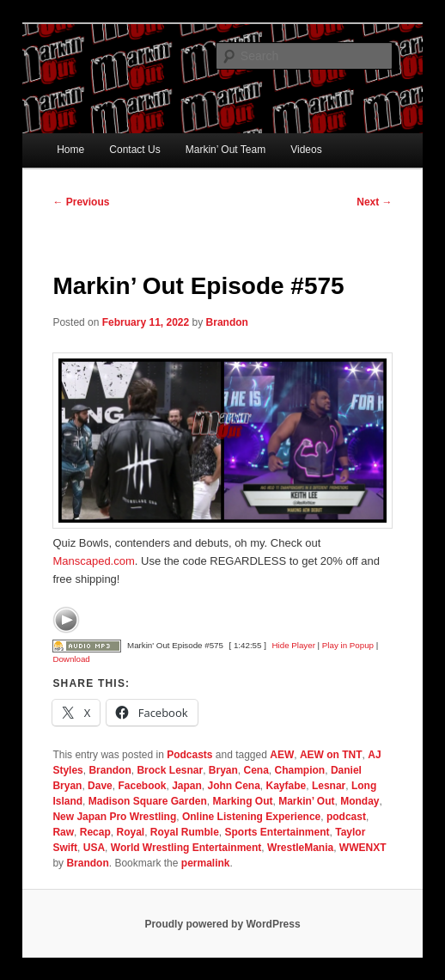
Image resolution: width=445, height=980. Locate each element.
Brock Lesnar (170, 770)
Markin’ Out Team (226, 150)
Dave (100, 786)
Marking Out (242, 801)
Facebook (142, 786)
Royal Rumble (185, 832)
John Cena (234, 786)
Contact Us (134, 150)
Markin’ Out (306, 801)
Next (374, 202)
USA (94, 848)
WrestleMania (300, 848)
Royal (130, 832)
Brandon (227, 322)
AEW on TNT (331, 755)
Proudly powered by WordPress (222, 924)
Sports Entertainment (277, 832)
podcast (346, 817)
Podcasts (189, 755)
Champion (300, 770)
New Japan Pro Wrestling (114, 817)
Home (70, 150)
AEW (282, 755)
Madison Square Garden (148, 801)
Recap (95, 832)
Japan (187, 786)
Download (71, 659)
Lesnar (329, 786)
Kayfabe (287, 786)
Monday (360, 801)
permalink (206, 863)
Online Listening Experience (251, 817)
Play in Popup (348, 645)
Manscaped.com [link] (93, 561)
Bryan (223, 770)
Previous (81, 202)
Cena (256, 770)
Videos (306, 150)
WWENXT (363, 848)
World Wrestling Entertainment (186, 848)
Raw (63, 832)
